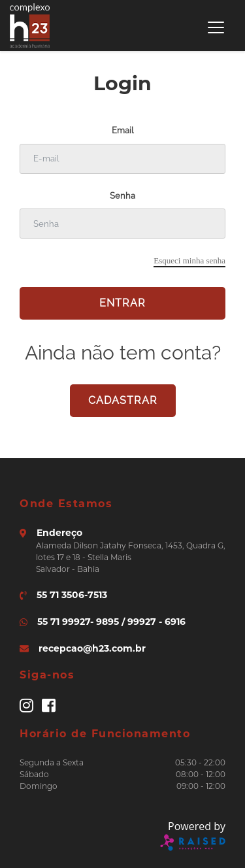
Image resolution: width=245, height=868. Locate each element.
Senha (122, 196)
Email (122, 130)
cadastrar (123, 400)
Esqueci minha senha (189, 260)
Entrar (122, 303)
